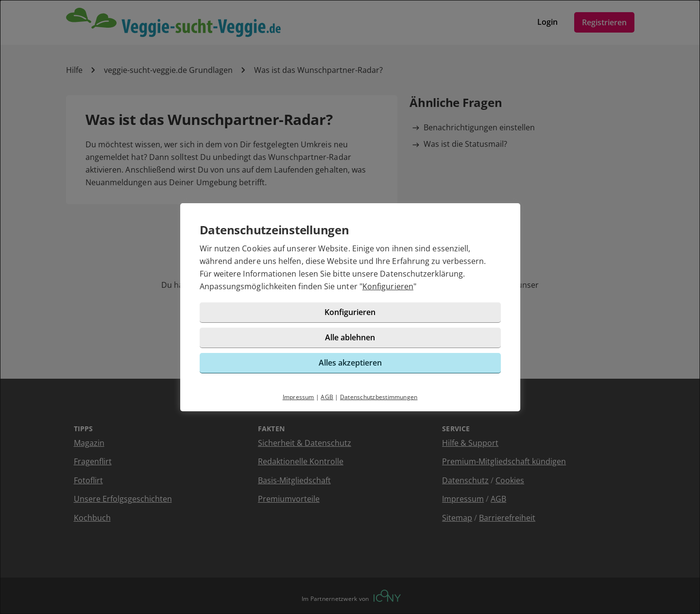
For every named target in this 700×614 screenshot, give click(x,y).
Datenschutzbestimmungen (379, 397)
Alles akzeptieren (350, 363)
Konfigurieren (388, 286)
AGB (327, 397)
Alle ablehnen (350, 337)
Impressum (299, 397)
